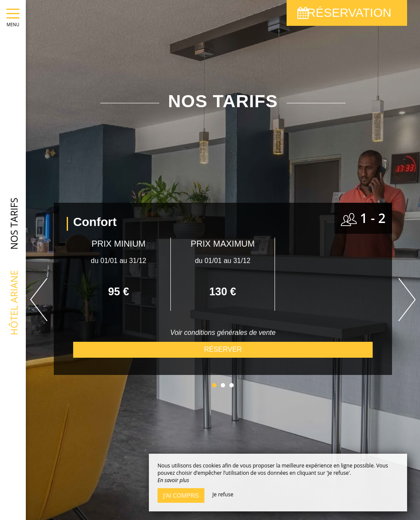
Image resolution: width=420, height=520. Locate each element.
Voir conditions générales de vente (223, 333)
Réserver (223, 349)
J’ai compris (181, 495)
